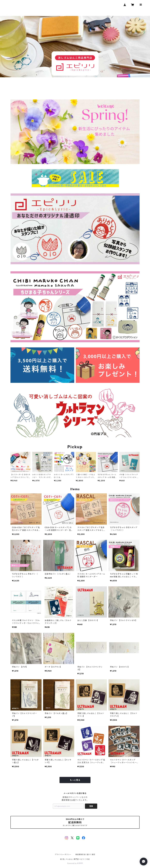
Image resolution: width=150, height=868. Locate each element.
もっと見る (75, 780)
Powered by (75, 863)
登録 (91, 806)
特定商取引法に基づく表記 (85, 854)
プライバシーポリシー (63, 854)
